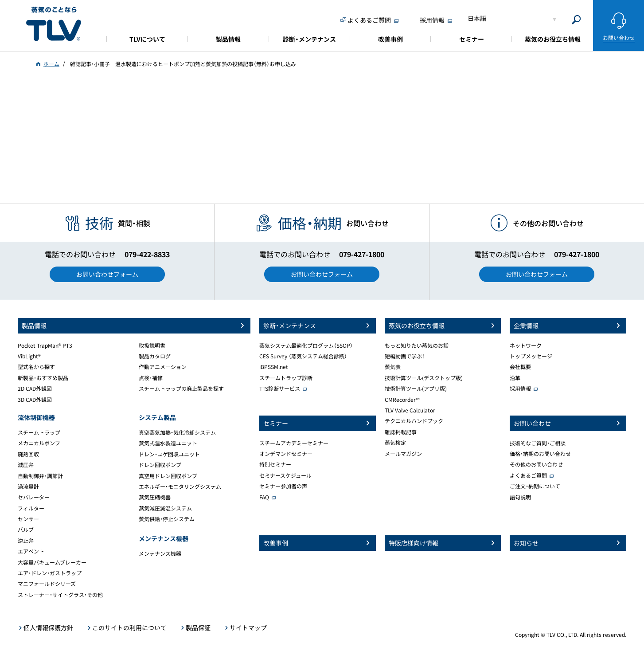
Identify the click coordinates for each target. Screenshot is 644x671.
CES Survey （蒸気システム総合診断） (303, 356)
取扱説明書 (152, 345)
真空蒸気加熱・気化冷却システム (177, 432)
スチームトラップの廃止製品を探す (181, 388)
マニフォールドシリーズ (47, 584)
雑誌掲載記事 (401, 432)
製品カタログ (155, 356)
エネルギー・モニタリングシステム (180, 487)
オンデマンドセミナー (286, 454)
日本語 (477, 18)
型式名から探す (36, 367)
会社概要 (520, 367)
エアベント (31, 551)
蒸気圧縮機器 (155, 497)
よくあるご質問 (528, 475)
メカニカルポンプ (39, 443)
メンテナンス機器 (160, 553)
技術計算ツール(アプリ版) (416, 388)
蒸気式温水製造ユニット (168, 443)
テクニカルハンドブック (414, 421)
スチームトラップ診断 (286, 378)
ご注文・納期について (535, 486)
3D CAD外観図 (35, 400)
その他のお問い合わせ (536, 464)
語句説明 (520, 497)
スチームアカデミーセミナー (294, 443)
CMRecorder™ (402, 400)
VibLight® (29, 356)
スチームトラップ (39, 432)
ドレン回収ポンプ (160, 465)
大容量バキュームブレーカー (52, 562)
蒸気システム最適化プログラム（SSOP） (306, 345)
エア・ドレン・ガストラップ (50, 573)
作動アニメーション (163, 367)
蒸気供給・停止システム (167, 519)
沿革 (515, 378)
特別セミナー (275, 464)
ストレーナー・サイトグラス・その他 (60, 595)
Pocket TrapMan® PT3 (45, 345)
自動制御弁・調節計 (40, 476)
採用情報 (520, 388)
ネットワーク (526, 345)
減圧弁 (26, 465)
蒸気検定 (395, 443)
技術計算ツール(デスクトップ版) (424, 378)
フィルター (31, 508)
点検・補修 (151, 378)
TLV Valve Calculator (410, 410)
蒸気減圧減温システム (165, 508)
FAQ (264, 497)
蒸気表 (393, 367)
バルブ (26, 530)
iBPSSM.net (274, 367)
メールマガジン (403, 454)
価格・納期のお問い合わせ (540, 454)
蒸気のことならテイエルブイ (54, 24)
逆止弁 (26, 541)
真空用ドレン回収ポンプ (168, 476)
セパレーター (34, 497)
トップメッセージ (531, 356)
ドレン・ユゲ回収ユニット (169, 454)
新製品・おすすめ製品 (43, 378)
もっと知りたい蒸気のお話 (417, 345)
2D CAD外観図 (35, 388)
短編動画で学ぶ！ (405, 356)
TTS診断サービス (280, 388)
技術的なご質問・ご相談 (538, 443)
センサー (28, 519)
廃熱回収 (28, 454)
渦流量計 (28, 487)
